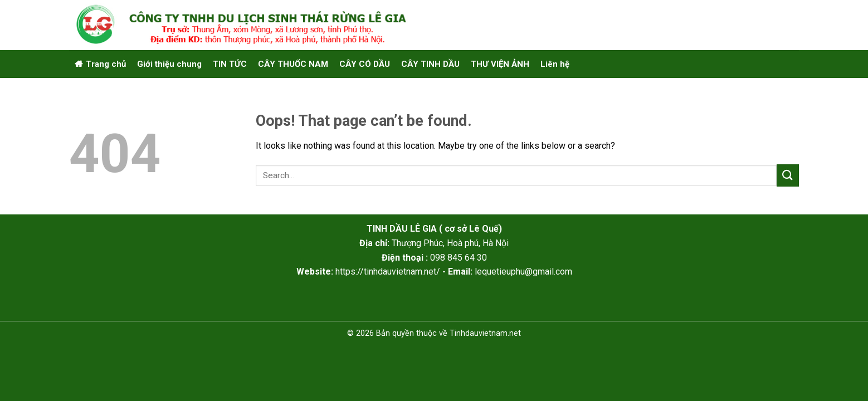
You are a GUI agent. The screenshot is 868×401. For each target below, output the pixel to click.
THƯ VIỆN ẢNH (500, 64)
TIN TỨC (230, 64)
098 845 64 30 (459, 258)
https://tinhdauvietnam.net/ (388, 272)
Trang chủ (106, 64)
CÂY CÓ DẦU (365, 64)
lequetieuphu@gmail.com (523, 272)
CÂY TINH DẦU (430, 64)
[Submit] (788, 175)
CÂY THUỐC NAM (293, 64)
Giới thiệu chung (169, 64)
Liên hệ (555, 64)
